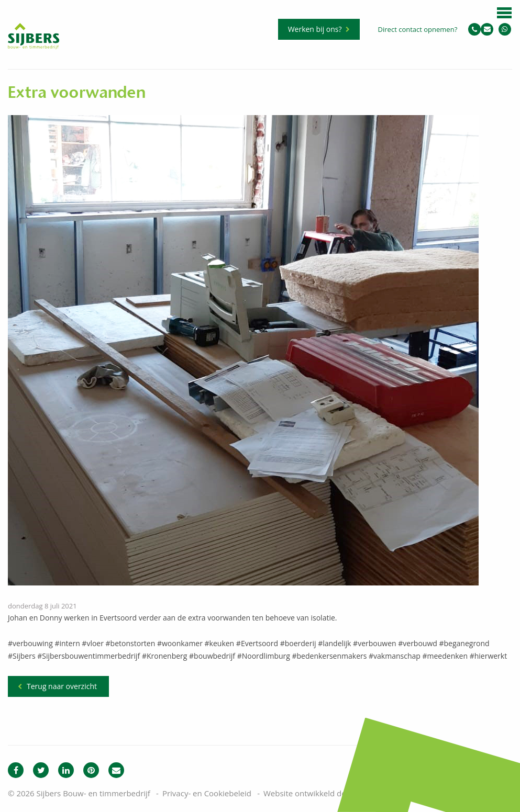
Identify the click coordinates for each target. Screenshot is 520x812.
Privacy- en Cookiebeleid (207, 793)
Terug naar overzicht (62, 686)
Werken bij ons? (315, 29)
